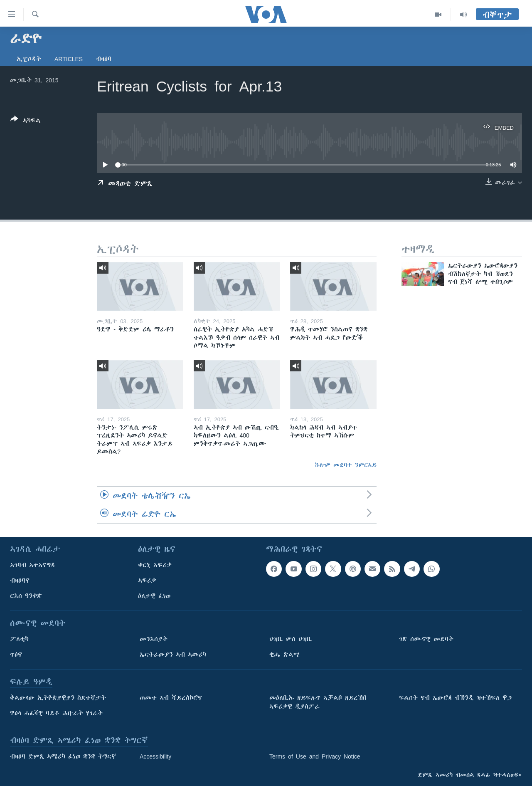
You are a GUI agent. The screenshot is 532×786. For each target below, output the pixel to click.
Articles (69, 59)
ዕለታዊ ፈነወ (154, 596)
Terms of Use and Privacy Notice (315, 756)
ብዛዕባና (20, 581)
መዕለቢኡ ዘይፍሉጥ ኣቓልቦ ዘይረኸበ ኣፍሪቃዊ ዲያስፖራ (318, 702)
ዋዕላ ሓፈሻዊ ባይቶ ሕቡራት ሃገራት (56, 713)
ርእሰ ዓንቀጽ (26, 596)
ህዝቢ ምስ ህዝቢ (291, 639)
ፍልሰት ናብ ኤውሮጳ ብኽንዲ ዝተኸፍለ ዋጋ (455, 698)
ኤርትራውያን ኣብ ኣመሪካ (173, 655)
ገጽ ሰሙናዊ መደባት (426, 639)
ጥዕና (16, 655)
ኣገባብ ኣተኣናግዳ (33, 565)
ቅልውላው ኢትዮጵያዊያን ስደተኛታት (58, 698)
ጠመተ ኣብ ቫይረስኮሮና (171, 698)
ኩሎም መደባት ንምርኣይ (346, 465)
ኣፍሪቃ (147, 581)
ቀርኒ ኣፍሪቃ (155, 565)
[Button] (26, 121)
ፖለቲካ (19, 639)
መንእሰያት (154, 639)
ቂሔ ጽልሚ (284, 655)
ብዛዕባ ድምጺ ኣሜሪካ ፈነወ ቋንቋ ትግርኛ (63, 756)
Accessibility (155, 756)
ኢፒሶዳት (29, 59)
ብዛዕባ (104, 59)
